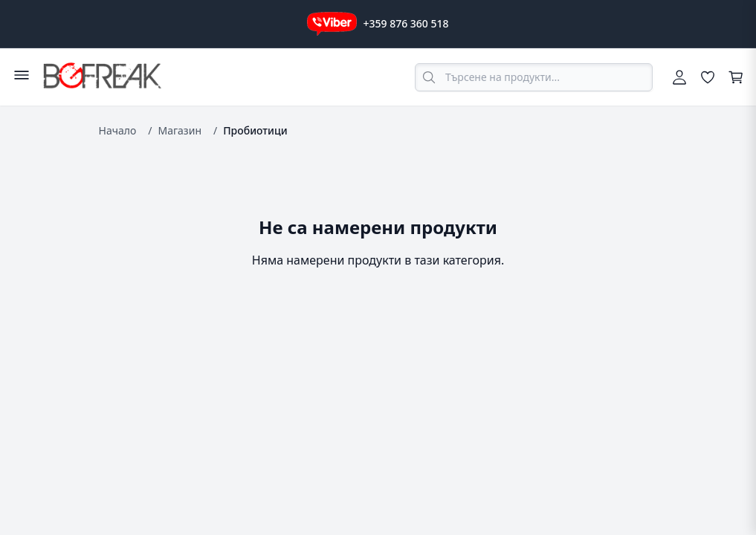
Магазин (180, 130)
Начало (118, 130)
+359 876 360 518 (406, 23)
